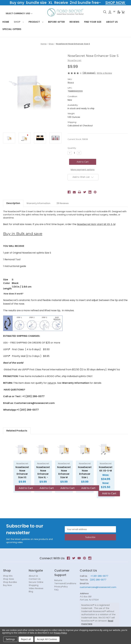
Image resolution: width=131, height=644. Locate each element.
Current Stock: (78, 139)
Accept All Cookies (47, 639)
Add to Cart (26, 488)
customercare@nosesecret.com (98, 587)
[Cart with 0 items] (123, 12)
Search (105, 12)
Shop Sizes (9, 579)
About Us (112, 22)
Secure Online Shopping (36, 584)
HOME (6, 22)
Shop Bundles (10, 582)
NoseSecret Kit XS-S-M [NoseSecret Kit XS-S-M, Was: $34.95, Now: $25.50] (106, 469)
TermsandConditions (65, 583)
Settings (10, 639)
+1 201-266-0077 (99, 576)
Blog (31, 592)
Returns (58, 580)
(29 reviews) (89, 73)
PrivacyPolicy (61, 587)
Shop (19, 22)
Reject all (26, 639)
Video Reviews (36, 588)
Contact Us (35, 579)
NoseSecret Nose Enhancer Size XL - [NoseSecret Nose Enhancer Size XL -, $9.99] (43, 472)
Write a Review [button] (104, 73)
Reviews (74, 22)
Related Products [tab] (17, 431)
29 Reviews (63, 203)
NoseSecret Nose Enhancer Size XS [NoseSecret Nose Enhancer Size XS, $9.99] (22, 472)
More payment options (83, 170)
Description (13, 203)
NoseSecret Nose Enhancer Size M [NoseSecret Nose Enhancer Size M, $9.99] (64, 472)
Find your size (93, 22)
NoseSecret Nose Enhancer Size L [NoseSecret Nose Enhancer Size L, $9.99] (85, 472)
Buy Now (7, 585)
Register (119, 12)
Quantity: (72, 148)
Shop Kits (8, 576)
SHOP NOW (116, 3)
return (51, 383)
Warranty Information (38, 203)
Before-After (56, 22)
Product (36, 22)
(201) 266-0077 (98, 580)
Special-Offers (12, 29)
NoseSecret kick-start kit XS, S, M (96, 224)
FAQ (56, 590)
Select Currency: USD (19, 13)
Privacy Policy (60, 633)
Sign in (110, 12)
